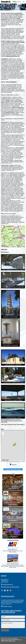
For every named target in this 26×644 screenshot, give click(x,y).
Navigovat (13, 464)
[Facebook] (2, 590)
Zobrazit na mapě (8, 606)
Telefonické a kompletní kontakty (11, 587)
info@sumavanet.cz (8, 584)
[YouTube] (8, 590)
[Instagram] (10, 590)
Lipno (7, 640)
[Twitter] (5, 590)
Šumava (3, 640)
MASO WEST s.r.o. (13, 549)
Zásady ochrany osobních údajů (8, 641)
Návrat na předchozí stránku (14, 469)
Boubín (10, 640)
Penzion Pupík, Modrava (13, 564)
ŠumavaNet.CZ (14, 639)
